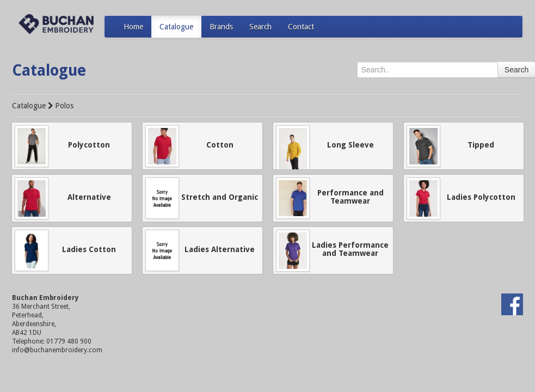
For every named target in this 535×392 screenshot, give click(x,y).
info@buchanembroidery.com (57, 350)
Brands (221, 27)
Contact (301, 27)
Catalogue (176, 27)
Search (260, 27)
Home (133, 27)
